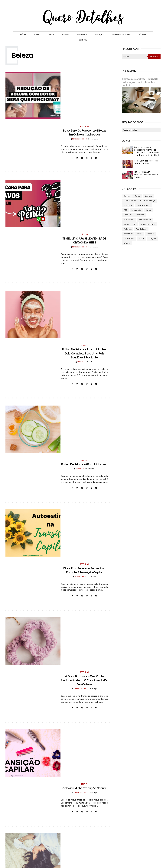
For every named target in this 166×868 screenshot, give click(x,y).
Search (154, 57)
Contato (83, 40)
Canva (51, 34)
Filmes (148, 210)
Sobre (36, 34)
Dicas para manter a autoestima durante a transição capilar (84, 356)
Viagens (65, 34)
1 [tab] (119, 839)
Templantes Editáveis (122, 34)
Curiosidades (130, 200)
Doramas (128, 205)
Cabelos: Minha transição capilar (84, 494)
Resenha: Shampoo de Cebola (84, 561)
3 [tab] (127, 839)
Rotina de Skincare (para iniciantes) (84, 286)
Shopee (150, 234)
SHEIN (139, 234)
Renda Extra (141, 229)
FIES (125, 210)
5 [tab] (135, 839)
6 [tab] (139, 839)
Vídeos (142, 34)
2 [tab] (123, 839)
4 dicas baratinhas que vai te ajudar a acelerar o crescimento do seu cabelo (84, 427)
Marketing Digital (148, 224)
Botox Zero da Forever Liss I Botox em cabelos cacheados (84, 79)
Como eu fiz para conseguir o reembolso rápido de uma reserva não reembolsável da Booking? (147, 151)
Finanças (99, 34)
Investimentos (145, 219)
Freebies (140, 215)
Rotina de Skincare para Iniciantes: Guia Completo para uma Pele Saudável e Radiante (84, 219)
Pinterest (127, 229)
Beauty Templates (103, 865)
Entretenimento (143, 205)
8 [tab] (148, 839)
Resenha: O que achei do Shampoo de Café (84, 632)
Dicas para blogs (148, 200)
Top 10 (142, 238)
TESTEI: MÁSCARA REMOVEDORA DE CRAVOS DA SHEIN (84, 148)
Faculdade (82, 34)
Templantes (129, 238)
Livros (126, 224)
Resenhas (128, 234)
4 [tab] (131, 839)
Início (23, 34)
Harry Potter (129, 219)
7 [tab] (144, 839)
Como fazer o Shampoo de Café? (84, 701)
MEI (134, 224)
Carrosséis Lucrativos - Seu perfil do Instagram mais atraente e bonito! (140, 82)
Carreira (148, 196)
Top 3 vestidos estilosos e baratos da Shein (146, 162)
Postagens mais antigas (94, 767)
